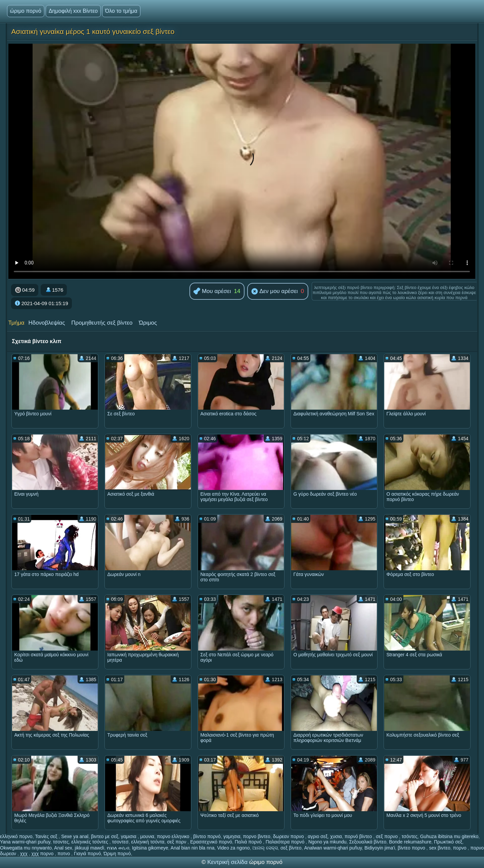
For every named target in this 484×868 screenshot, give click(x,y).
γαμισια (129, 836)
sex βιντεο (439, 848)
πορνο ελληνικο (174, 836)
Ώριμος (148, 323)
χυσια (336, 836)
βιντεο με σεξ (105, 836)
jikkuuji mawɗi (90, 848)
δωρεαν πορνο (289, 836)
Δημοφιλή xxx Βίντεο (73, 11)
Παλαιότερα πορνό (286, 842)
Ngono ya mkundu (327, 842)
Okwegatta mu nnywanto (26, 848)
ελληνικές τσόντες (91, 842)
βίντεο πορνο (412, 848)
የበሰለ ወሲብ (118, 848)
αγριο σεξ (318, 836)
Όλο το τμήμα (121, 11)
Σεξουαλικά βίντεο (368, 842)
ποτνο (64, 854)
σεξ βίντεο (291, 848)
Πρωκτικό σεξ (448, 842)
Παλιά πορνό (249, 842)
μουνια (147, 836)
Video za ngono (233, 848)
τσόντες (410, 836)
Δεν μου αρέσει (274, 292)
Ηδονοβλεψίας (47, 323)
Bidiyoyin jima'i (380, 848)
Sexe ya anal (75, 836)
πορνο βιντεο (257, 836)
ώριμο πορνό (26, 11)
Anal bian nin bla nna (193, 848)
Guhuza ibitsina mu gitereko (449, 836)
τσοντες (61, 842)
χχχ (25, 854)
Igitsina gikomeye (150, 848)
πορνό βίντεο (359, 836)
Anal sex (63, 848)
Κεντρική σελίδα (228, 862)
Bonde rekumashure (410, 842)
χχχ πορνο (43, 854)
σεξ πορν (177, 842)
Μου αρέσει (212, 292)
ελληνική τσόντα (148, 842)
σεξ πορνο (387, 836)
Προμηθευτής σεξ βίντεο (102, 323)
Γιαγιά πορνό (87, 854)
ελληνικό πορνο (16, 836)
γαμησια (232, 836)
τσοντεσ (120, 842)
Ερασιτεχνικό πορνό (211, 842)
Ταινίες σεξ (47, 836)
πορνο (460, 848)
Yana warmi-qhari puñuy (25, 842)
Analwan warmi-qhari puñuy (333, 848)
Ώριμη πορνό (117, 854)
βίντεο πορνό (207, 836)
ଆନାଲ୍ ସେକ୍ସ (265, 848)
